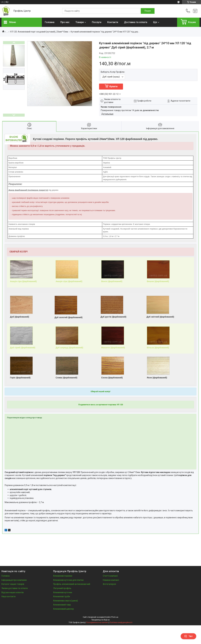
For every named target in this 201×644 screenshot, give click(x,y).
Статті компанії (110, 576)
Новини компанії (111, 580)
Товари (80, 22)
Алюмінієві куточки (63, 592)
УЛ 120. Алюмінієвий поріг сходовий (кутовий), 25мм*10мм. (39, 32)
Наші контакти (9, 596)
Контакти (113, 22)
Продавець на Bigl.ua (100, 620)
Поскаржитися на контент (97, 622)
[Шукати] (148, 11)
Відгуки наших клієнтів (13, 592)
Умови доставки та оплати (15, 588)
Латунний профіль (62, 588)
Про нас (65, 22)
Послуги (97, 22)
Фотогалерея (109, 584)
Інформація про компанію (14, 580)
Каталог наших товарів (13, 584)
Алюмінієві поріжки (63, 576)
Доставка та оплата (136, 22)
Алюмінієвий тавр (62, 605)
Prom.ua (115, 617)
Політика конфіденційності (121, 622)
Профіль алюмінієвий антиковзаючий (72, 584)
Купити (113, 86)
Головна (50, 22)
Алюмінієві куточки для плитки (68, 580)
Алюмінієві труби (62, 596)
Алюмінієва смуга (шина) (66, 601)
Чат (188, 636)
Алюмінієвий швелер (64, 609)
